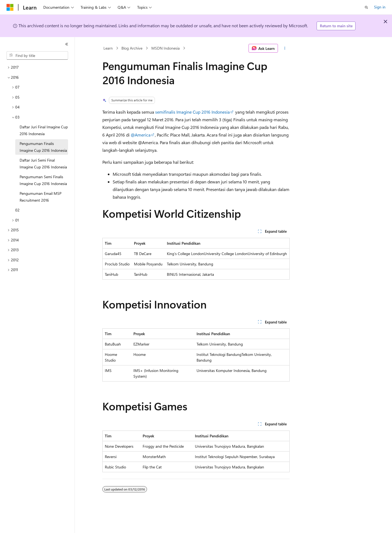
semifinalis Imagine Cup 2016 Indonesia (192, 112)
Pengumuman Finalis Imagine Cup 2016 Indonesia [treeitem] (43, 147)
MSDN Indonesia (166, 48)
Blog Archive (132, 48)
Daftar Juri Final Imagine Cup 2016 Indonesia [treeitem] (44, 130)
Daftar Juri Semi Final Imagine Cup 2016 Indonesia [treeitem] (43, 163)
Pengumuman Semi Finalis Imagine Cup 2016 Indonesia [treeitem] (43, 180)
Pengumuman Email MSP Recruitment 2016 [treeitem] (41, 197)
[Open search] (366, 7)
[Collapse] (67, 44)
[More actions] (285, 48)
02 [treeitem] (17, 210)
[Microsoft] (10, 7)
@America (141, 135)
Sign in (380, 7)
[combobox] (37, 56)
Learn (108, 48)
